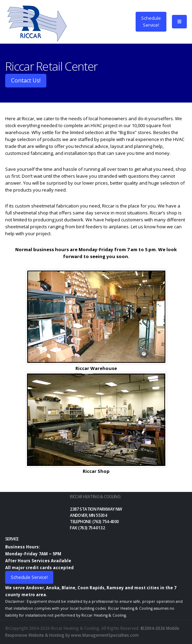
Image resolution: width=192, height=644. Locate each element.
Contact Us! (26, 80)
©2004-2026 (153, 628)
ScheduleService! (151, 21)
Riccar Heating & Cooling (95, 496)
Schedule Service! (29, 577)
